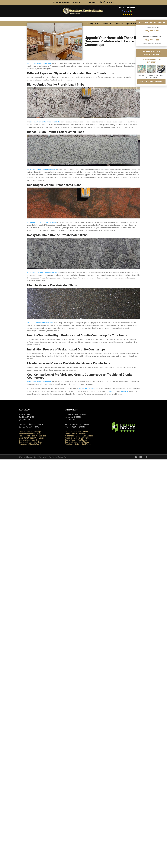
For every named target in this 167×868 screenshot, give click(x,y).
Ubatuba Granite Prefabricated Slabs (40, 323)
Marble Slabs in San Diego (30, 434)
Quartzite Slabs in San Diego (31, 442)
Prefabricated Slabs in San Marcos (79, 436)
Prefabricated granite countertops (39, 63)
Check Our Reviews (127, 8)
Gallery (55, 19)
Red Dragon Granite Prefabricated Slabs (41, 222)
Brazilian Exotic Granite (87, 389)
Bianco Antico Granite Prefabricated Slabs (45, 122)
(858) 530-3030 (151, 30)
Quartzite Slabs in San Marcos (77, 442)
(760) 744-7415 (151, 40)
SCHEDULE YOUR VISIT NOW (151, 82)
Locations (106, 19)
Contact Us (119, 19)
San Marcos (124, 391)
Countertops (42, 19)
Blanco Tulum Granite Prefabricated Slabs (42, 169)
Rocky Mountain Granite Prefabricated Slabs (43, 273)
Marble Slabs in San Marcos (76, 434)
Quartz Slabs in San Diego (30, 440)
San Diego (113, 391)
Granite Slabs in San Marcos (76, 432)
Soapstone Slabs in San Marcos (78, 438)
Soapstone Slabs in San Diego (31, 438)
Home (30, 19)
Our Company (92, 19)
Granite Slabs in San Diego (30, 432)
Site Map (22, 457)
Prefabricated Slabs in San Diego (33, 436)
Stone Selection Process (72, 19)
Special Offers (133, 19)
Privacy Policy (63, 457)
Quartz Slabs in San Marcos (76, 440)
